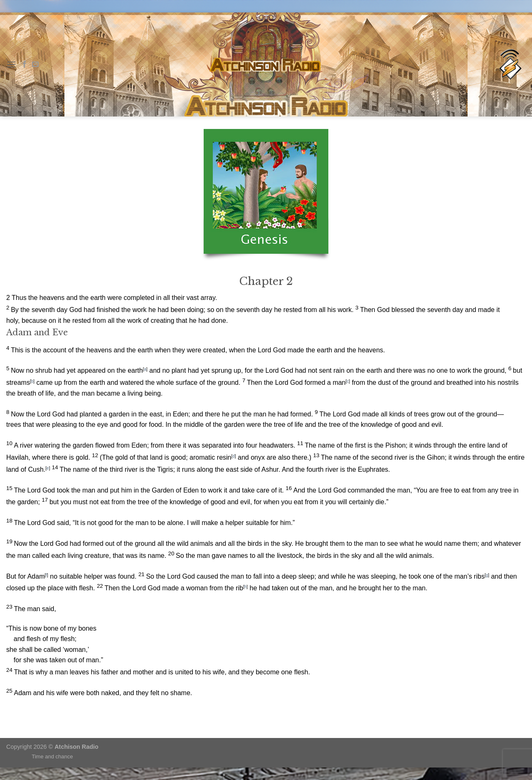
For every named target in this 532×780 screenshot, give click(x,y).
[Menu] (11, 64)
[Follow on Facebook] (25, 64)
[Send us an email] (35, 64)
